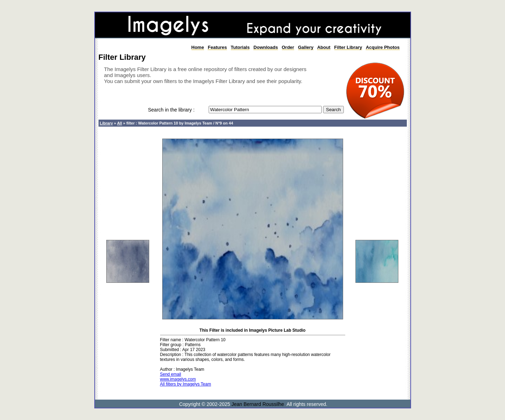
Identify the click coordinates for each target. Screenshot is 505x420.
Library (106, 123)
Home (198, 47)
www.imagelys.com (178, 379)
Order (288, 47)
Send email (171, 374)
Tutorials (240, 47)
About (324, 47)
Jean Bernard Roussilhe (258, 404)
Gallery (306, 47)
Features (217, 47)
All (120, 123)
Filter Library (348, 47)
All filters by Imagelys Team (186, 384)
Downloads (266, 47)
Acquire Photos (383, 47)
